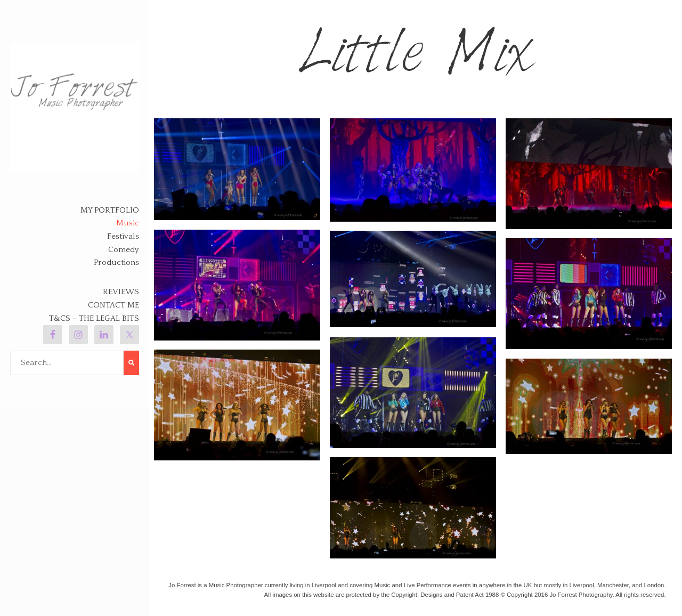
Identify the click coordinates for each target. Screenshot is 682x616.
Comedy (124, 250)
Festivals (123, 236)
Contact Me (113, 305)
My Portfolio (110, 210)
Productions (116, 262)
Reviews (121, 292)
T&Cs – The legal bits (94, 318)
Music (128, 223)
